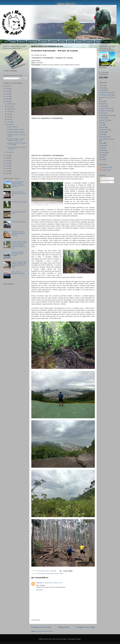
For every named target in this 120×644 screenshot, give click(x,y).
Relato (56, 574)
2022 (7, 96)
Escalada (54, 42)
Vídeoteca (44, 42)
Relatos (13, 42)
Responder (39, 590)
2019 (7, 155)
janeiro (9, 152)
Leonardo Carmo (106, 170)
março (9, 122)
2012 (7, 174)
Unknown (39, 583)
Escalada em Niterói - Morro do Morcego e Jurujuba (18, 254)
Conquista (102, 90)
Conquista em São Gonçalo (107, 97)
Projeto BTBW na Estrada (107, 139)
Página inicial (64, 627)
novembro (10, 104)
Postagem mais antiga (85, 627)
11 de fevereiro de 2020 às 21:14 (53, 583)
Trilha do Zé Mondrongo (19, 222)
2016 (7, 163)
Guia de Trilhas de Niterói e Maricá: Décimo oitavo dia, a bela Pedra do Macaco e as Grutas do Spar (19, 245)
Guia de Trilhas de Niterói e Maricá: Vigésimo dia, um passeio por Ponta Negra (19, 264)
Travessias (102, 153)
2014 (7, 168)
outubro (10, 106)
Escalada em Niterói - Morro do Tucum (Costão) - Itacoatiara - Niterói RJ (18, 184)
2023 (7, 94)
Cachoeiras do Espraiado (19, 202)
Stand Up (102, 150)
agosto (9, 112)
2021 (7, 99)
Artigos (98, 42)
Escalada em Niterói (105, 111)
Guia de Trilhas (41, 574)
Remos (71, 42)
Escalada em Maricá (105, 108)
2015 (7, 166)
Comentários (105, 182)
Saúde (101, 148)
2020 (7, 102)
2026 (7, 86)
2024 (7, 91)
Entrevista (102, 104)
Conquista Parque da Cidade (15, 132)
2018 (7, 158)
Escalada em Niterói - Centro (15, 129)
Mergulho (79, 42)
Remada (102, 145)
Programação (33, 42)
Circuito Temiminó (12, 127)
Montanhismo (50, 574)
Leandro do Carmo (107, 167)
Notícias (22, 42)
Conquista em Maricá (106, 93)
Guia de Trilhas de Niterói (47, 173)
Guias (101, 123)
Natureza (102, 132)
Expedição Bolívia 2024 (106, 115)
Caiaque (102, 88)
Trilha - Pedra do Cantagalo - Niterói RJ (18, 273)
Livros (106, 42)
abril (9, 119)
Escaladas (102, 113)
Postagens (104, 178)
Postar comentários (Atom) (44, 631)
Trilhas (62, 42)
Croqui (101, 101)
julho (9, 114)
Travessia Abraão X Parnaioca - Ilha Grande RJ (19, 193)
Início (6, 42)
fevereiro (10, 125)
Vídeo (101, 160)
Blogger (79, 639)
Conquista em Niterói (105, 95)
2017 (7, 161)
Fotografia (89, 42)
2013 (7, 171)
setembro (10, 109)
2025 (7, 89)
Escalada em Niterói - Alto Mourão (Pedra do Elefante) (18, 233)
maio (9, 117)
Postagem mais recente (41, 627)
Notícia (101, 134)
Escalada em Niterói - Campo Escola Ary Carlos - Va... (16, 140)
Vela (100, 157)
